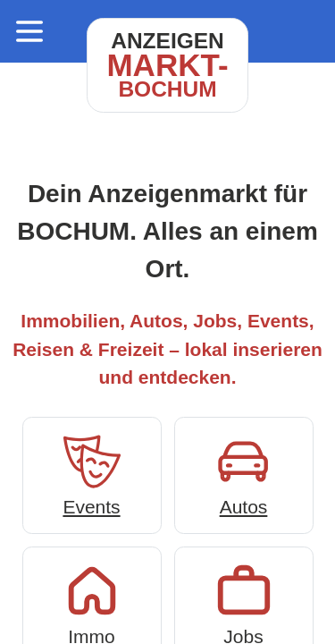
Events (92, 474)
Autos (244, 474)
